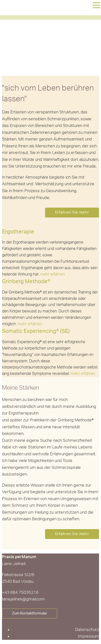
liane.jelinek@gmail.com (23, 599)
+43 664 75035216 (20, 592)
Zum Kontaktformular (30, 613)
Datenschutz (87, 630)
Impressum (88, 636)
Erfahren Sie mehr (72, 212)
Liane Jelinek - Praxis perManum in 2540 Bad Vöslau (33, 37)
